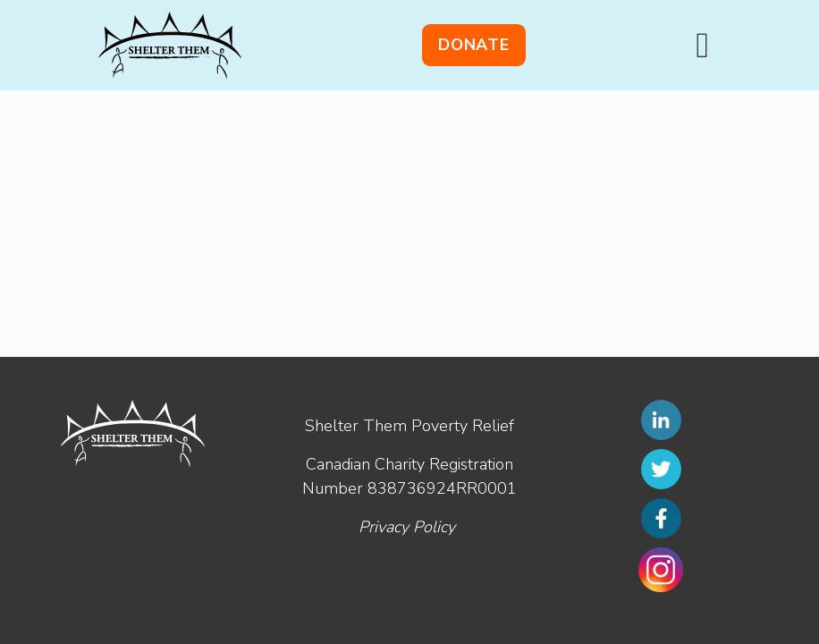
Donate (474, 45)
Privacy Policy (407, 527)
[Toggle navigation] (702, 46)
